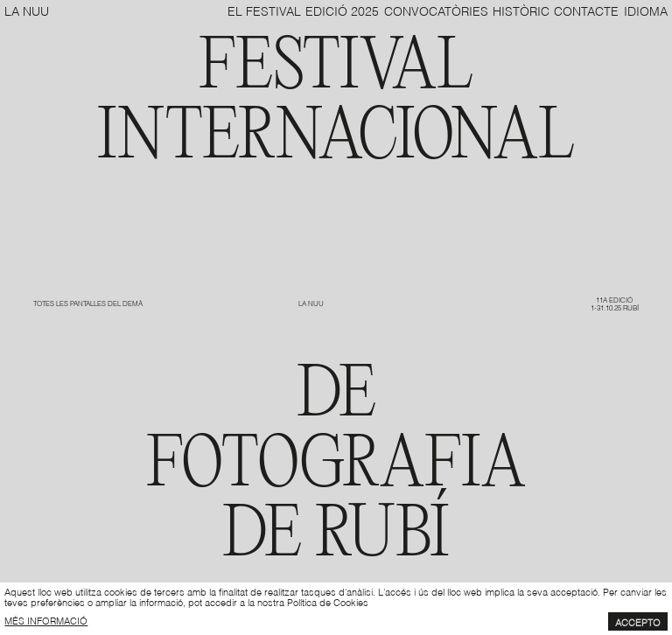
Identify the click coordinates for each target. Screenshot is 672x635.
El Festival (264, 10)
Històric (521, 10)
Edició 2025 (342, 10)
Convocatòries (436, 10)
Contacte (586, 10)
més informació (46, 620)
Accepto (638, 622)
